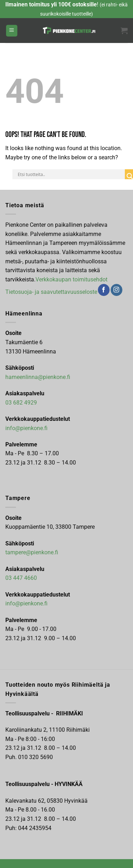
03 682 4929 (21, 403)
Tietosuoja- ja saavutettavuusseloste (51, 292)
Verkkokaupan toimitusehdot (71, 279)
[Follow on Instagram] (117, 290)
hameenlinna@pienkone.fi (38, 377)
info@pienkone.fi (26, 428)
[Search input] (70, 174)
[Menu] (12, 31)
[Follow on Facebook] (104, 290)
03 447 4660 (21, 578)
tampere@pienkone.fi (32, 552)
